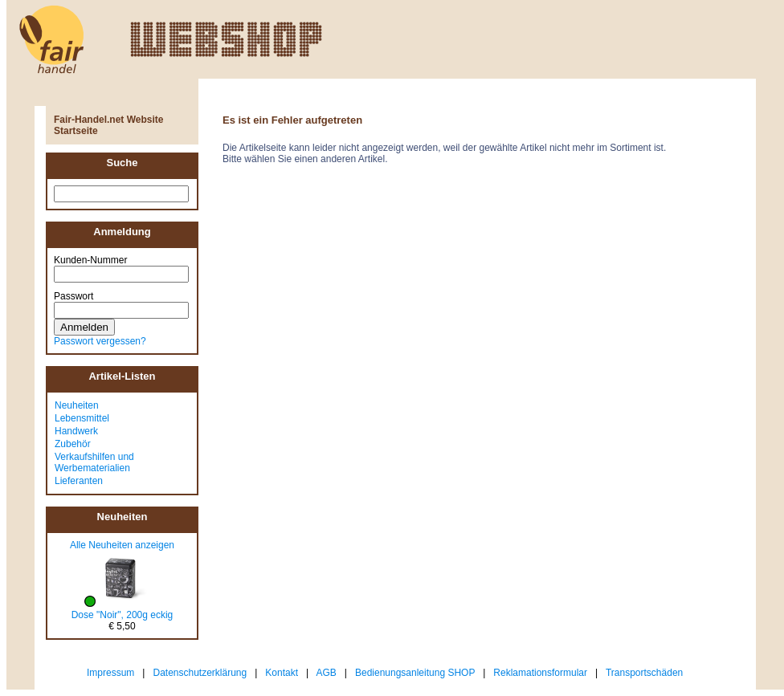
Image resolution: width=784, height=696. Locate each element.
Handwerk (76, 431)
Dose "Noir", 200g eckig (122, 615)
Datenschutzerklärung (200, 673)
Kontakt (282, 673)
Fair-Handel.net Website (108, 120)
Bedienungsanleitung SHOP (415, 673)
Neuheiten (77, 405)
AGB (327, 673)
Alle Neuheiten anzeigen (122, 545)
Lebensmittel (82, 418)
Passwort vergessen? (100, 341)
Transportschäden (644, 673)
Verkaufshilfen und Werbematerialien (94, 462)
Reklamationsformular (540, 673)
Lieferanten (79, 481)
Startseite (76, 131)
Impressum (110, 673)
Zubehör (73, 444)
